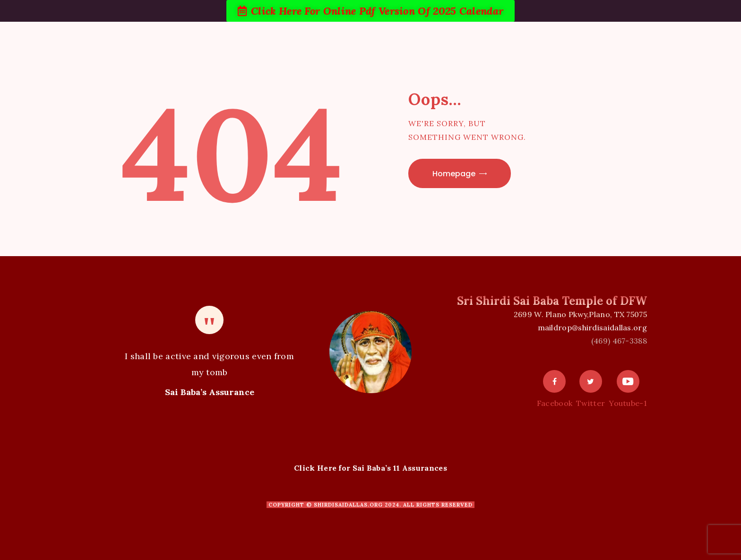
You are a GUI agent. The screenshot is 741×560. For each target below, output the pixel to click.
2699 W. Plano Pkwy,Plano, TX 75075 (580, 314)
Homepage (454, 174)
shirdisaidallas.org (348, 505)
